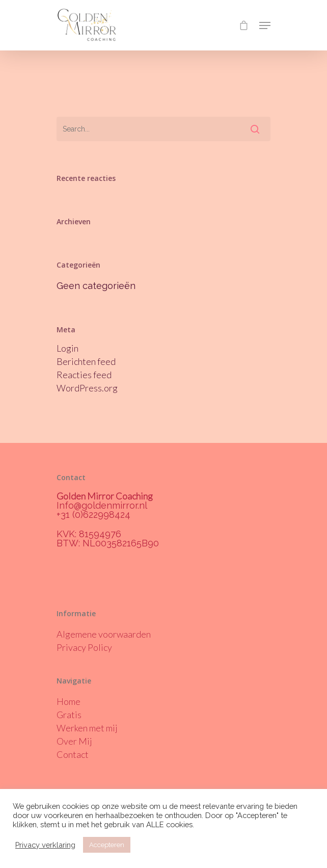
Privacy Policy (84, 647)
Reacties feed (84, 375)
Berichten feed (86, 361)
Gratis (69, 715)
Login (67, 348)
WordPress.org (87, 388)
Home (69, 701)
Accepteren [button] (107, 845)
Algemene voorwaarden (104, 634)
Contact (73, 754)
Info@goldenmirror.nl (102, 505)
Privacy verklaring (45, 845)
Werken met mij (87, 728)
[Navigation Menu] (265, 25)
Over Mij (74, 741)
